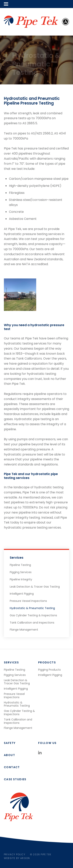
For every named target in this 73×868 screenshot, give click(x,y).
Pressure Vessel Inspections (28, 601)
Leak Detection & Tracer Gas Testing (35, 587)
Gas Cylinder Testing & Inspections (33, 615)
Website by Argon (17, 858)
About (9, 755)
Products (47, 662)
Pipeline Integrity (21, 579)
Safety (10, 743)
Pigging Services (21, 572)
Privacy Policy (15, 854)
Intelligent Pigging (22, 594)
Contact (12, 767)
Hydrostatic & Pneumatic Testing (32, 608)
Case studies (15, 779)
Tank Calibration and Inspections (32, 623)
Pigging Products (49, 670)
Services (17, 558)
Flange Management (24, 630)
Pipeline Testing (20, 565)
